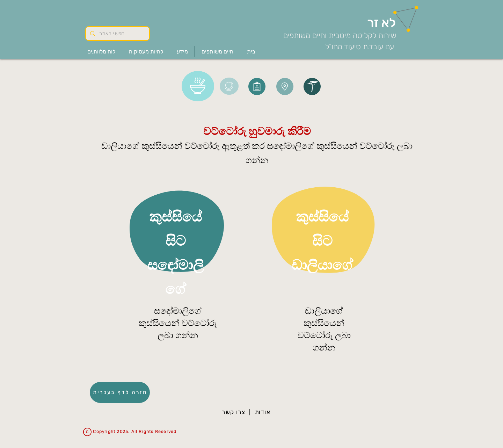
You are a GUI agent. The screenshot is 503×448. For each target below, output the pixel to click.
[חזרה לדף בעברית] (120, 392)
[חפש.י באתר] (117, 34)
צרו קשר (233, 412)
